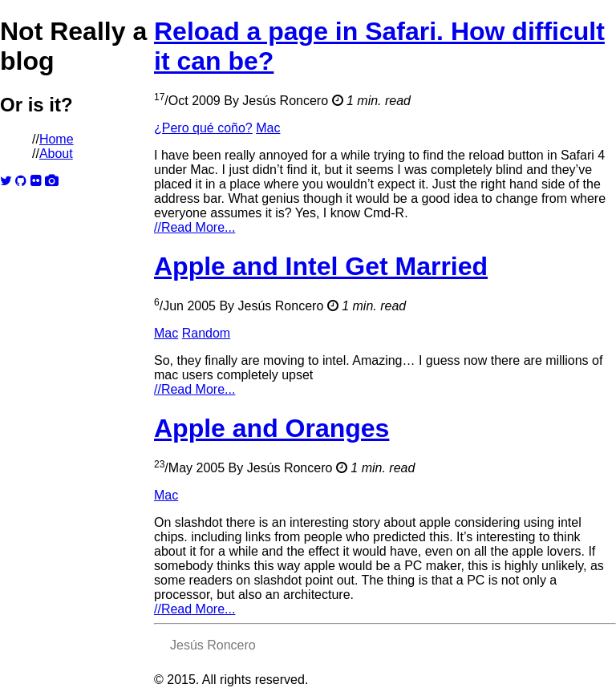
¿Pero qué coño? (203, 128)
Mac (268, 128)
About (56, 154)
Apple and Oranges (272, 428)
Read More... (195, 227)
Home (57, 139)
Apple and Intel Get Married (321, 266)
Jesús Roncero (285, 101)
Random (206, 333)
